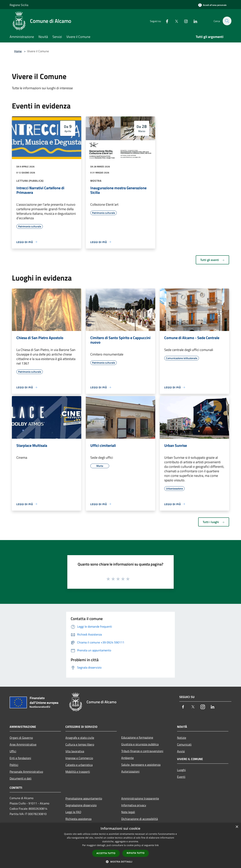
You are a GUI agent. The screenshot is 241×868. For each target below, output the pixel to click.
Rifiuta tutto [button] (136, 853)
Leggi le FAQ (73, 812)
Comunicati (184, 744)
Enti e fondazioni (20, 758)
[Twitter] (174, 21)
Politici (14, 765)
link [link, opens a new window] (157, 845)
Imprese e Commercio (79, 758)
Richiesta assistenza (78, 819)
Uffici (13, 751)
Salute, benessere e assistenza (141, 765)
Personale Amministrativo (26, 772)
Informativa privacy (134, 805)
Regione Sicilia (19, 5)
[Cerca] (227, 21)
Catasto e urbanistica (79, 765)
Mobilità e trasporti (78, 772)
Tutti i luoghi (214, 522)
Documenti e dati (21, 778)
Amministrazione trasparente (140, 798)
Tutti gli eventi (212, 260)
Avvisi (181, 751)
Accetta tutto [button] (106, 853)
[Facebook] (165, 21)
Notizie (182, 738)
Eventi (181, 777)
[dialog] (120, 845)
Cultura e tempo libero (80, 744)
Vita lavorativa (75, 751)
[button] (120, 862)
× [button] (237, 827)
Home (18, 51)
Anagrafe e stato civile (80, 738)
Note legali (128, 812)
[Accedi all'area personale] (212, 5)
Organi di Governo (21, 738)
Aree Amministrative (23, 744)
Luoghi (181, 770)
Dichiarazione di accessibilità (140, 819)
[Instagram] (184, 21)
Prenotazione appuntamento (84, 798)
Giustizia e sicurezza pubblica (140, 744)
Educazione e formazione (137, 737)
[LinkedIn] (193, 21)
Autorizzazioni (130, 771)
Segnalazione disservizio (81, 805)
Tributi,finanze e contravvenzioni (142, 751)
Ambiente (127, 758)
